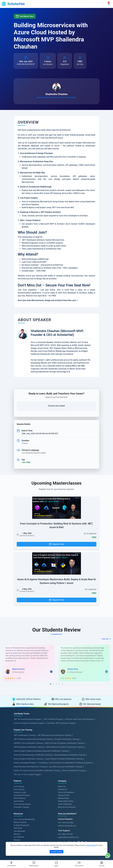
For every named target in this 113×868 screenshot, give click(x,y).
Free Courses (19, 789)
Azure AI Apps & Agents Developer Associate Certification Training (41, 751)
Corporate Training (21, 807)
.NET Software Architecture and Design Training (33, 739)
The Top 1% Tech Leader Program (27, 774)
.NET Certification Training (24, 735)
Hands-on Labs (20, 792)
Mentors (17, 834)
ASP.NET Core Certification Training (28, 743)
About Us (62, 786)
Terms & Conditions (66, 792)
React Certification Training (74, 771)
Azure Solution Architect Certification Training (64, 759)
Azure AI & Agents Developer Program (29, 723)
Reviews (17, 840)
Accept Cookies (56, 852)
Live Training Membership (24, 819)
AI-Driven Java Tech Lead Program (79, 719)
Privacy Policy (64, 795)
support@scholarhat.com (68, 837)
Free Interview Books (22, 804)
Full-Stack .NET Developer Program (61, 723)
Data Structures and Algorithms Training (30, 767)
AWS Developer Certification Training (29, 747)
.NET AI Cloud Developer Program (27, 719)
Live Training (19, 786)
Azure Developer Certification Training (70, 755)
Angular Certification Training (67, 739)
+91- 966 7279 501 (66, 834)
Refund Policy (64, 798)
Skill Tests (18, 828)
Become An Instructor (67, 807)
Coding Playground (22, 825)
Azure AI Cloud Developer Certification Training (33, 755)
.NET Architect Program (53, 719)
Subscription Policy (66, 801)
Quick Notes (19, 801)
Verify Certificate (65, 804)
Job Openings (19, 831)
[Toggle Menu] (56, 863)
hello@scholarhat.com (67, 826)
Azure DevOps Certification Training (28, 759)
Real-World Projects (22, 795)
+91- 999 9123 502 (66, 823)
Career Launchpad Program (25, 763)
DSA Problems (20, 798)
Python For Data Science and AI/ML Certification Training (37, 771)
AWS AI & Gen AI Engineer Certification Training (64, 743)
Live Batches (19, 837)
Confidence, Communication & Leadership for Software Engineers (65, 763)
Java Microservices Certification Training (66, 767)
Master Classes (20, 822)
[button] (51, 684)
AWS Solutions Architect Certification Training (65, 747)
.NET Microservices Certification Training (54, 735)
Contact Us (63, 789)
